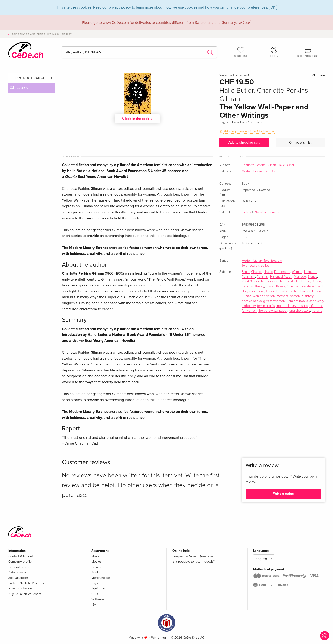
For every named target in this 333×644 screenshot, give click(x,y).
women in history (301, 296)
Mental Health (290, 282)
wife (294, 291)
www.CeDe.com (116, 23)
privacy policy (120, 7)
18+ (94, 605)
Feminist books (297, 301)
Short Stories (251, 282)
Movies (96, 562)
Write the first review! (234, 75)
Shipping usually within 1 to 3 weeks (249, 131)
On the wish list (300, 143)
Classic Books (275, 286)
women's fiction (264, 296)
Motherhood (270, 282)
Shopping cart (308, 52)
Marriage (300, 277)
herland (317, 311)
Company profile (20, 562)
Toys (95, 583)
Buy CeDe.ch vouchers (25, 594)
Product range (30, 78)
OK (273, 7)
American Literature (300, 286)
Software (98, 599)
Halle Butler (286, 165)
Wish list (241, 52)
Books (22, 88)
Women (297, 272)
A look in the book (137, 119)
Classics (257, 272)
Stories (312, 277)
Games (96, 567)
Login (274, 52)
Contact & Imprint (21, 556)
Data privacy (17, 572)
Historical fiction (281, 277)
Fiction (246, 212)
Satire (246, 272)
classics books (252, 301)
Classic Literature (278, 291)
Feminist (263, 277)
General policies (20, 567)
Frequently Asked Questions (193, 556)
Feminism (248, 277)
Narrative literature (267, 212)
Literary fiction (311, 282)
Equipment (99, 588)
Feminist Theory (253, 286)
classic (268, 272)
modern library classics (292, 306)
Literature (311, 272)
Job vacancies (18, 578)
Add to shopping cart (244, 143)
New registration (20, 588)
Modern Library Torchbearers (262, 261)
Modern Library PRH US (258, 171)
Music (96, 556)
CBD (95, 594)
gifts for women (274, 301)
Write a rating (283, 494)
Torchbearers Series (255, 266)
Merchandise (101, 578)
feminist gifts (266, 306)
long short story (299, 311)
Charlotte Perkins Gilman (259, 165)
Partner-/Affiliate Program (26, 583)
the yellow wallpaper (273, 311)
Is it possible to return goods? (193, 562)
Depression (282, 272)
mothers (282, 296)
